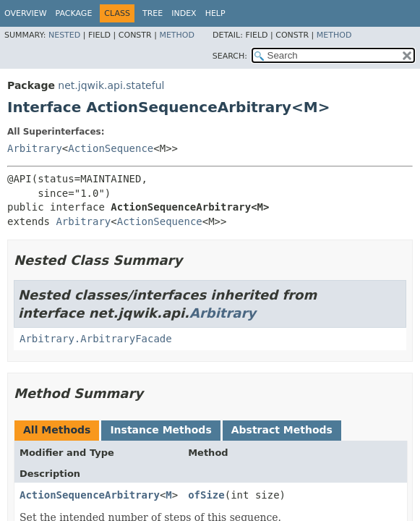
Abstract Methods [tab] (282, 430)
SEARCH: (230, 56)
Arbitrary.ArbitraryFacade (96, 339)
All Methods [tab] (57, 430)
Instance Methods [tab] (160, 430)
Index (184, 13)
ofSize (206, 495)
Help (215, 13)
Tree (153, 13)
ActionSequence (111, 148)
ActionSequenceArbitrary (90, 495)
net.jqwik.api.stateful (111, 85)
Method (177, 35)
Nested (64, 35)
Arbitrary (35, 148)
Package (74, 13)
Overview (26, 13)
